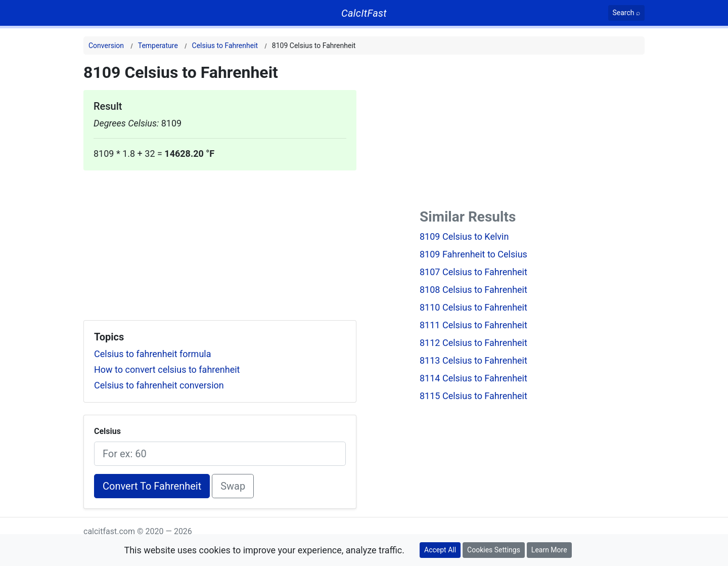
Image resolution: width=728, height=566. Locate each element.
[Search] (627, 13)
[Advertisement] (220, 241)
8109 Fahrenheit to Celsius (473, 254)
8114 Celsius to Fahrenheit (473, 378)
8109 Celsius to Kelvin (464, 236)
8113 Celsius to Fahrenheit (473, 360)
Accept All (440, 550)
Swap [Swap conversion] (233, 486)
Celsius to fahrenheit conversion (159, 385)
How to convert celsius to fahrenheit (167, 369)
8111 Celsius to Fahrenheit (473, 325)
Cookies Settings (494, 550)
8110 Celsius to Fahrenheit (473, 307)
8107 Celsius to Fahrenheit (473, 272)
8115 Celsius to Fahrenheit (473, 396)
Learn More (549, 550)
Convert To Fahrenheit (152, 486)
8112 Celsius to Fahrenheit (473, 343)
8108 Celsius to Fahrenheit (473, 290)
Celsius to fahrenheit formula (153, 354)
